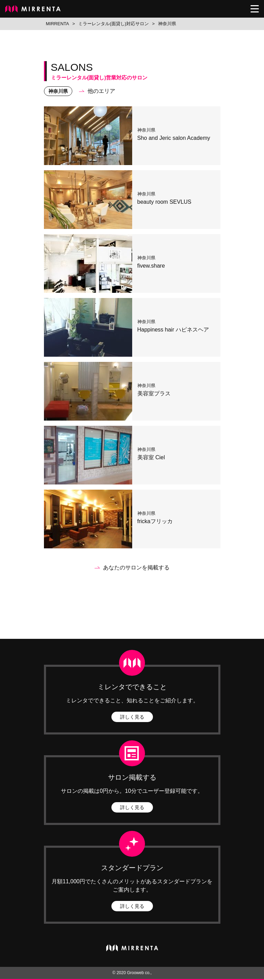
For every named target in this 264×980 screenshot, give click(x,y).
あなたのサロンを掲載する (136, 568)
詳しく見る (132, 717)
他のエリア (101, 91)
